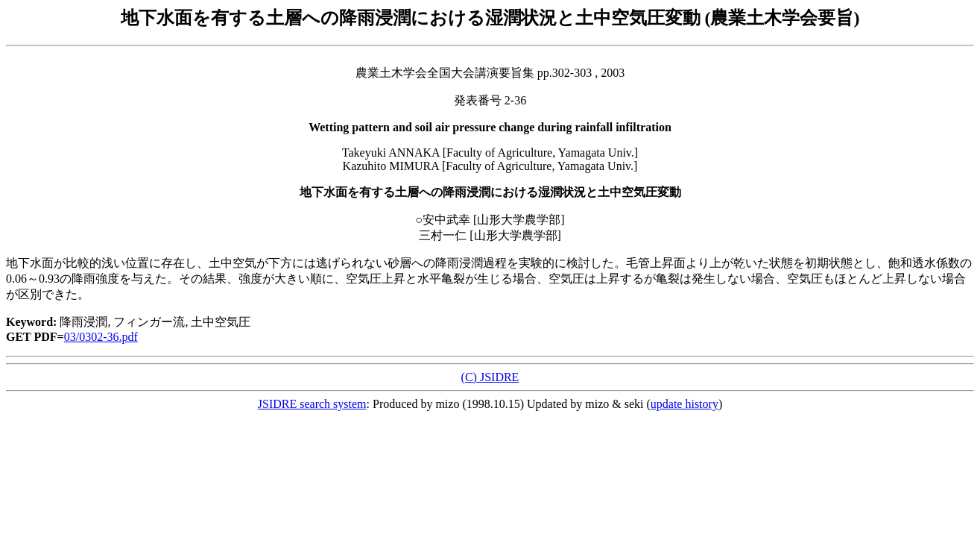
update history (685, 404)
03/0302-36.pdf (101, 337)
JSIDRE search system (312, 404)
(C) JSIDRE (490, 377)
